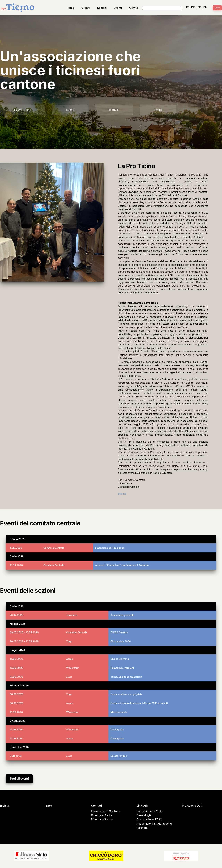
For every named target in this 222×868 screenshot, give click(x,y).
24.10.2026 (16, 730)
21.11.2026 (16, 756)
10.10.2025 (16, 548)
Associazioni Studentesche (154, 824)
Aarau (70, 659)
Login (217, 8)
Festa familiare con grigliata (126, 694)
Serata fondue (119, 756)
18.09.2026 (16, 712)
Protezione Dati (192, 806)
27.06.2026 (16, 677)
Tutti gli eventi (19, 779)
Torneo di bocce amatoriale (126, 677)
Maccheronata (119, 712)
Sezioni (102, 8)
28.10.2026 (16, 739)
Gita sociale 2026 (121, 641)
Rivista (158, 110)
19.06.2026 (16, 668)
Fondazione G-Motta (150, 811)
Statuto (122, 494)
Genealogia (144, 815)
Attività (133, 8)
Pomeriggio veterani (122, 668)
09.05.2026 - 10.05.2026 (24, 632)
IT (187, 7)
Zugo (69, 641)
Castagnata (117, 730)
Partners (142, 828)
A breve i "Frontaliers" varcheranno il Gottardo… (123, 565)
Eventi (118, 8)
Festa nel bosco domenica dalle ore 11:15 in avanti (139, 703)
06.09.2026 (16, 694)
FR (199, 7)
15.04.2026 (16, 565)
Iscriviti (114, 110)
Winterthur (72, 668)
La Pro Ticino (23, 110)
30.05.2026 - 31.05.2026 (24, 641)
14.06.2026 (16, 659)
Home (71, 8)
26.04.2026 (16, 615)
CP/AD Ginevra (119, 632)
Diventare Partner (103, 819)
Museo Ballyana (120, 659)
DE (193, 7)
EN (205, 7)
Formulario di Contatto (106, 811)
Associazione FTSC (149, 819)
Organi (86, 8)
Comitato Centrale (54, 548)
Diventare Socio (101, 815)
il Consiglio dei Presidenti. (110, 548)
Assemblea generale (122, 615)
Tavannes (72, 615)
